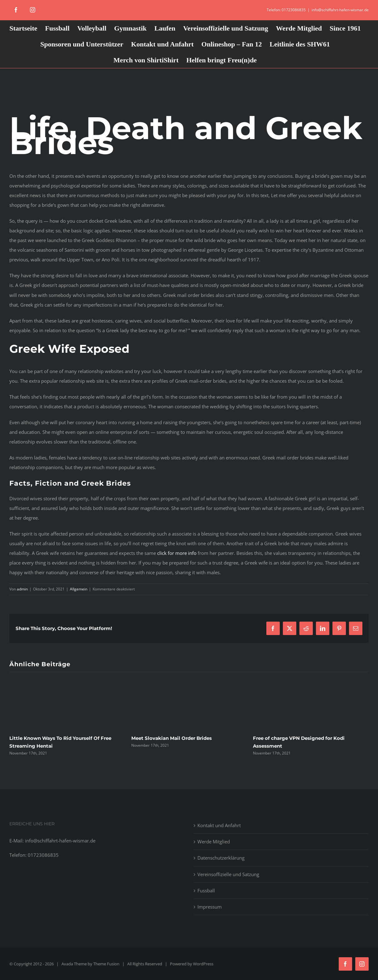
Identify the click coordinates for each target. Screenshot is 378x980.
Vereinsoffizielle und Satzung (228, 874)
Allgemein (79, 589)
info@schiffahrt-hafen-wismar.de (340, 10)
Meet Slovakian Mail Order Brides (172, 738)
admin (22, 589)
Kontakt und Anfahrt (219, 825)
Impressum (210, 907)
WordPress (203, 964)
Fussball (206, 890)
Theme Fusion (106, 964)
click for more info (177, 553)
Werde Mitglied (214, 842)
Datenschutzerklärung (221, 858)
